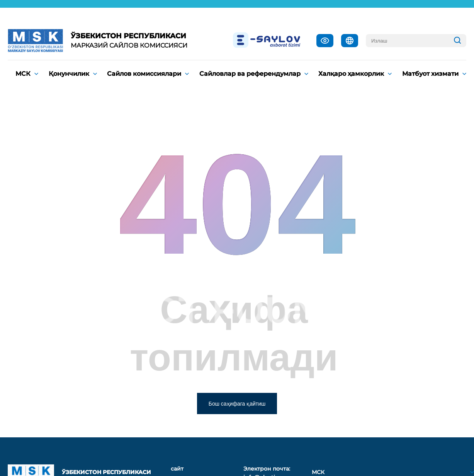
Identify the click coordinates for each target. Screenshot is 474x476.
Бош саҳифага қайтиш (237, 404)
